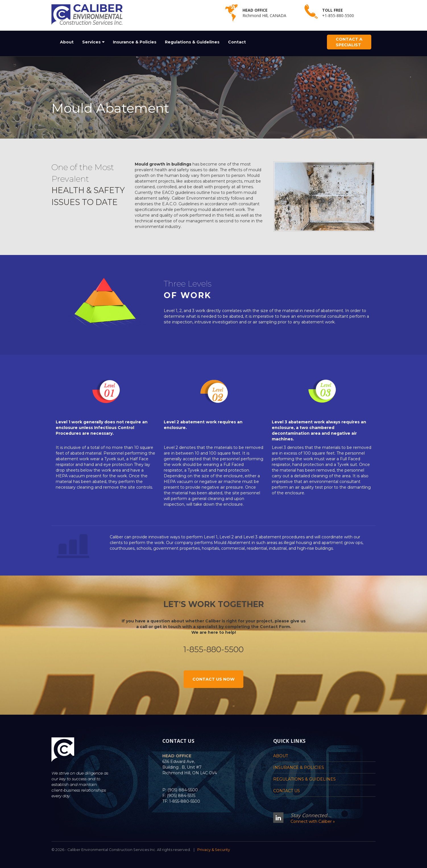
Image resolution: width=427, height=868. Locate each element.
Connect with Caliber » (313, 821)
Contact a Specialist (349, 42)
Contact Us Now (213, 679)
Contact (237, 42)
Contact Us (287, 791)
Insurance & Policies (135, 42)
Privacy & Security (214, 850)
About (67, 42)
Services (91, 42)
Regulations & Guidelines (192, 42)
